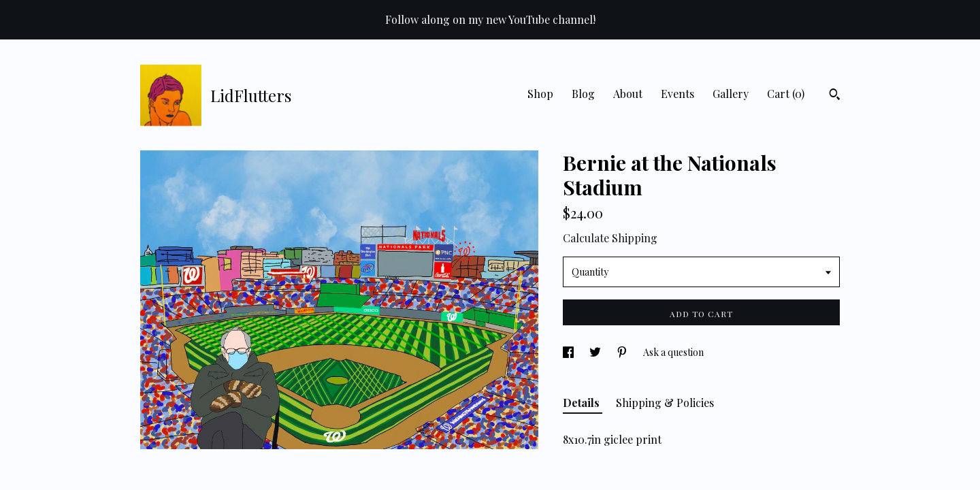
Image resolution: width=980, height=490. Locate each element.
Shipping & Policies (665, 403)
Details (583, 403)
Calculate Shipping (610, 238)
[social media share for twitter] (596, 352)
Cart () (786, 94)
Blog (583, 94)
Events (677, 94)
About (628, 94)
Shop (540, 94)
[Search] (835, 96)
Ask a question (673, 352)
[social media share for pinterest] (623, 352)
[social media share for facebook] (569, 352)
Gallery (731, 94)
